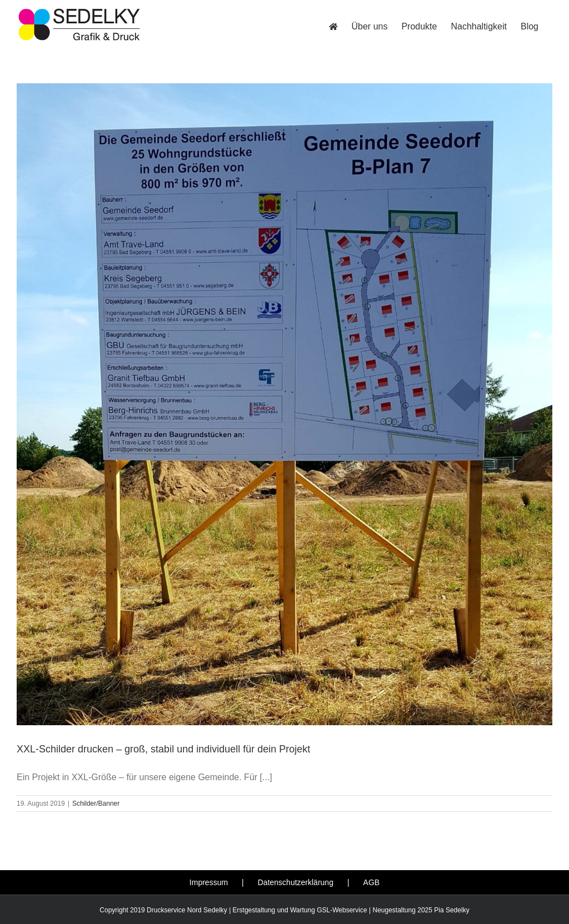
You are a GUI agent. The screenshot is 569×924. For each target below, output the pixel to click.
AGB (372, 882)
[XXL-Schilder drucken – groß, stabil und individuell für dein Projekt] (284, 404)
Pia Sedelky (451, 910)
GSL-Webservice (342, 910)
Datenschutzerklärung (296, 882)
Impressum (209, 882)
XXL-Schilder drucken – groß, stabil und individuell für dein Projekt (163, 749)
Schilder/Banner (96, 804)
